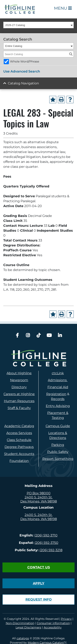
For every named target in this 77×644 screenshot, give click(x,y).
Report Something (58, 459)
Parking (58, 445)
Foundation (19, 461)
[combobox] (38, 25)
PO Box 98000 (39, 493)
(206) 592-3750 (46, 543)
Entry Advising (58, 406)
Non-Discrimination (20, 623)
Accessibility (53, 627)
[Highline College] (20, 9)
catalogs (23, 638)
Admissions (58, 380)
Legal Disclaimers (28, 627)
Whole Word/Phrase (25, 61)
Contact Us (39, 567)
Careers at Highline (19, 394)
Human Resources (19, 401)
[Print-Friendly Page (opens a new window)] (61, 100)
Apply (39, 583)
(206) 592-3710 (46, 535)
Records (58, 399)
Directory (19, 387)
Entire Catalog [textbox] (14, 46)
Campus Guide (58, 426)
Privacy (66, 619)
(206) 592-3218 (51, 550)
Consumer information (53, 623)
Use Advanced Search (22, 71)
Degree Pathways (19, 447)
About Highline (19, 373)
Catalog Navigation (23, 83)
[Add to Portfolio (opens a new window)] (53, 100)
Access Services (19, 433)
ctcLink (58, 373)
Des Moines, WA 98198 (39, 501)
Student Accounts (19, 454)
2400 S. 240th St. (39, 497)
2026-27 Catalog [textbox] (15, 25)
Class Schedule (19, 440)
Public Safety (58, 452)
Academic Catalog (19, 426)
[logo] (38, 358)
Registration (56, 394)
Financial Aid (58, 387)
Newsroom (19, 380)
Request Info (39, 599)
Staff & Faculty (19, 408)
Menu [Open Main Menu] (63, 8)
